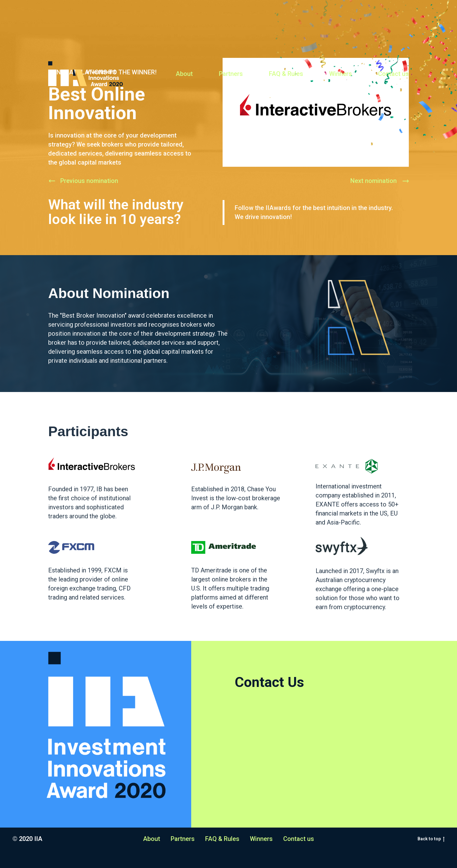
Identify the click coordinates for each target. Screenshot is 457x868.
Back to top (431, 839)
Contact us (393, 74)
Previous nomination (89, 181)
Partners (231, 74)
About (184, 74)
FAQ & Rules (286, 74)
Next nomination (374, 181)
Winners (341, 74)
